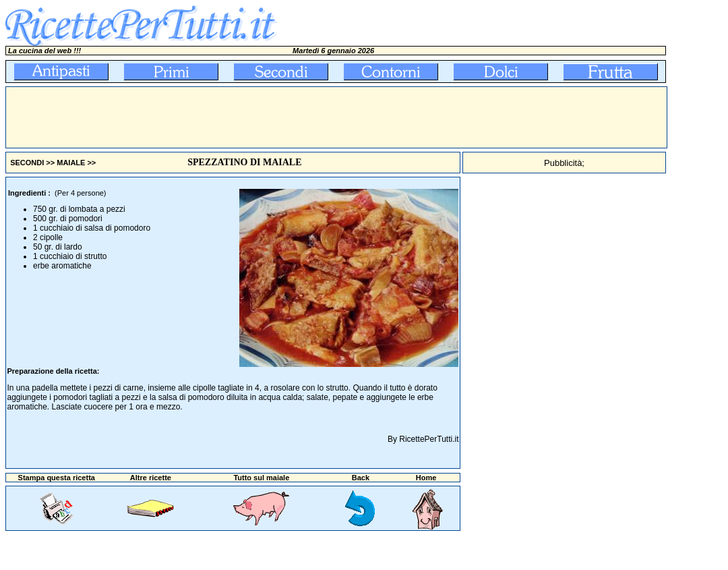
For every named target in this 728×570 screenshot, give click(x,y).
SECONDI (27, 163)
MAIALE (71, 163)
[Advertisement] (251, 117)
